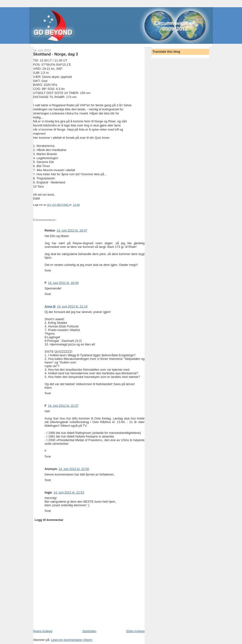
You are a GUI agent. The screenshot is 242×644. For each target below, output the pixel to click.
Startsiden (89, 631)
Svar (48, 270)
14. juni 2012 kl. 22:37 (63, 406)
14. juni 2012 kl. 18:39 (63, 283)
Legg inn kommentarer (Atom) (72, 640)
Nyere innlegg (43, 631)
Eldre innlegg (136, 631)
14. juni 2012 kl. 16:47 (72, 230)
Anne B (50, 306)
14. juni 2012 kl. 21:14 (72, 306)
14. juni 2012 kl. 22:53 (69, 492)
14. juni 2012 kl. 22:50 (74, 469)
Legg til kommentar (49, 520)
